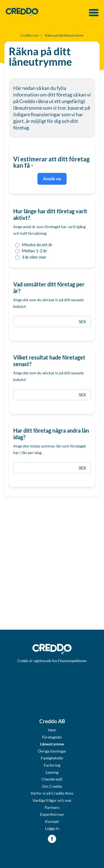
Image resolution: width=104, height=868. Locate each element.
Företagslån (52, 737)
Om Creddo (52, 786)
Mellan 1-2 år (31, 251)
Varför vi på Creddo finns (52, 793)
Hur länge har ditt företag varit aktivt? (50, 214)
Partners (52, 807)
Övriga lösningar (52, 751)
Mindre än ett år (33, 245)
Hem (52, 730)
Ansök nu (52, 179)
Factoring (52, 765)
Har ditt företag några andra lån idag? (51, 434)
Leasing (52, 772)
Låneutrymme (52, 744)
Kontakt (52, 821)
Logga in (52, 828)
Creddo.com (30, 35)
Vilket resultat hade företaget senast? (49, 361)
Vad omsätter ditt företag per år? (49, 288)
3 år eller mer (30, 257)
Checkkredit (52, 779)
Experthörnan (52, 814)
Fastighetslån (52, 758)
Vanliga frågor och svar (52, 800)
